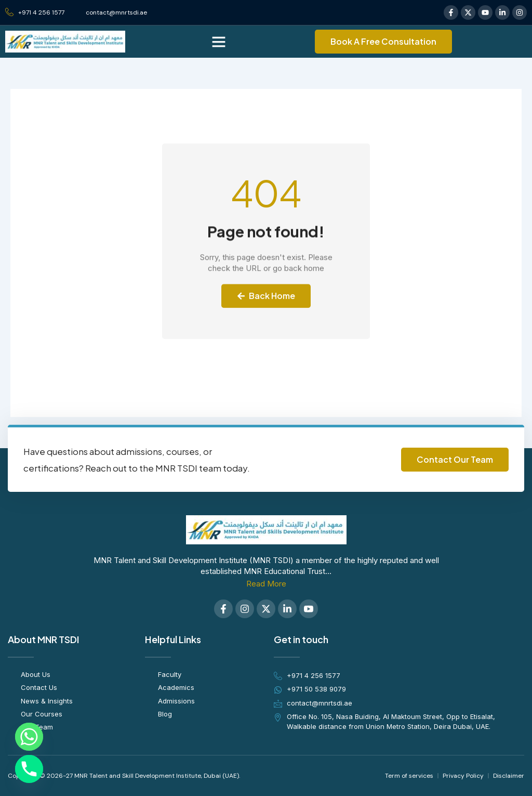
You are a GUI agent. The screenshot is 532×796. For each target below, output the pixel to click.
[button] (219, 42)
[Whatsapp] (29, 737)
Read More (266, 584)
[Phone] (29, 769)
